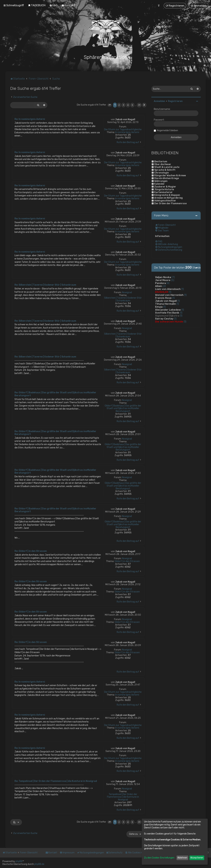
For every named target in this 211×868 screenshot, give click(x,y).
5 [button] (132, 105)
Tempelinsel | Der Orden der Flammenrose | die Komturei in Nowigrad (123, 797)
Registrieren (175, 101)
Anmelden (159, 101)
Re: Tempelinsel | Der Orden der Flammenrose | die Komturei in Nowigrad (56, 781)
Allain (159, 286)
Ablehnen (182, 858)
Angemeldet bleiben (167, 130)
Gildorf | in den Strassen (127, 561)
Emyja (159, 307)
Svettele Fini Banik (167, 313)
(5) (173, 280)
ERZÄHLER (162, 292)
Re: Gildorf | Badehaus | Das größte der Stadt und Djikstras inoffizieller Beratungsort (55, 394)
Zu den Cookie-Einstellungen (159, 858)
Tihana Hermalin (166, 304)
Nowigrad (127, 293)
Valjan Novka (163, 277)
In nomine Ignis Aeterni (127, 132)
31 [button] (139, 105)
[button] (110, 105)
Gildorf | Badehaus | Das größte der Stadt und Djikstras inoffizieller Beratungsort (123, 409)
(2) (164, 286)
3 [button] (123, 105)
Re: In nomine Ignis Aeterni (30, 119)
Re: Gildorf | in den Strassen (31, 551)
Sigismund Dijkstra (167, 316)
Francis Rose (163, 298)
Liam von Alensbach (168, 289)
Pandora (160, 283)
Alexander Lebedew (168, 310)
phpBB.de (39, 864)
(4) (168, 283)
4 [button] (128, 105)
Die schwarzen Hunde (169, 322)
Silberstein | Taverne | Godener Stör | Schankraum (123, 299)
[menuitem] (37, 5)
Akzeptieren (197, 858)
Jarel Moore (163, 280)
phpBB (19, 861)
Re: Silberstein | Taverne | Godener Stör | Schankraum (45, 285)
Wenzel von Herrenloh (169, 295)
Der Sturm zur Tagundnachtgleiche (123, 130)
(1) (183, 289)
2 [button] (119, 105)
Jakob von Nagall (125, 119)
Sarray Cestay (164, 319)
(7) (173, 277)
